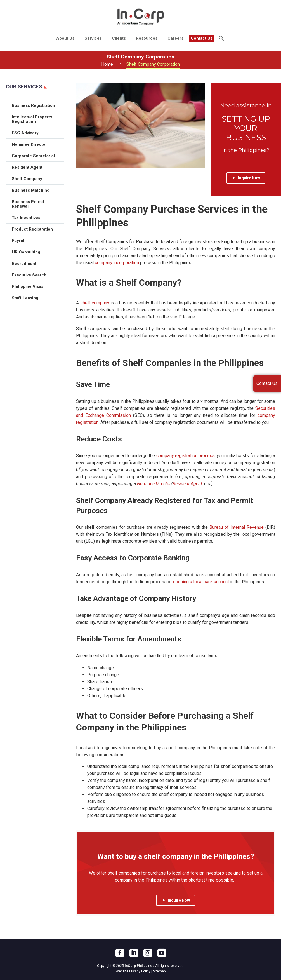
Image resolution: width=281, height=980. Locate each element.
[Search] (221, 38)
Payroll (19, 241)
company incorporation (117, 263)
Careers (175, 38)
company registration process (186, 456)
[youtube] (162, 953)
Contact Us (202, 38)
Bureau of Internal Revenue (237, 527)
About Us (65, 38)
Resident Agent (187, 484)
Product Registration (32, 229)
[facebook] (120, 953)
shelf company (95, 303)
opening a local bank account (201, 582)
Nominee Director (154, 484)
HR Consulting (26, 252)
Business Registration (33, 105)
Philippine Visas (28, 286)
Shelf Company (27, 179)
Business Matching (31, 190)
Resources (147, 38)
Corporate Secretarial (33, 156)
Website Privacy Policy (133, 971)
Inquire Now (246, 178)
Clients (119, 38)
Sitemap (159, 971)
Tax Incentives (26, 218)
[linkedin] (134, 953)
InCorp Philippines (140, 966)
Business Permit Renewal (28, 204)
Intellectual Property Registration (32, 119)
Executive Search (29, 275)
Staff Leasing (25, 298)
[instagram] (148, 953)
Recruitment (24, 264)
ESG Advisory (25, 133)
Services (93, 38)
